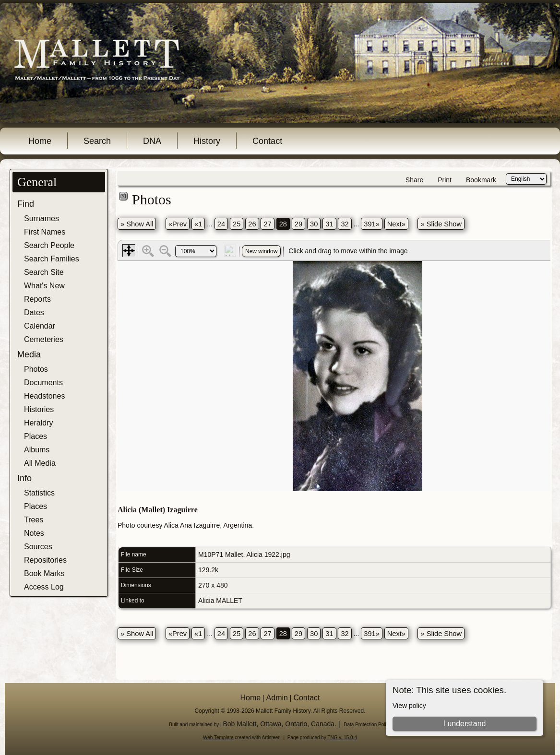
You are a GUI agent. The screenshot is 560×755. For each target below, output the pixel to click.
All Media (40, 463)
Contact (267, 141)
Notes (34, 533)
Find (26, 204)
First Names (45, 232)
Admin (277, 698)
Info (24, 478)
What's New (44, 286)
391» (372, 224)
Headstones (44, 396)
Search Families (52, 259)
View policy (409, 706)
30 (314, 224)
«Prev (178, 224)
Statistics (39, 493)
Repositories (45, 560)
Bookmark (481, 180)
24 (221, 224)
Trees (34, 520)
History (207, 141)
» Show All (137, 224)
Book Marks (44, 573)
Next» (396, 224)
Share (414, 180)
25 (237, 224)
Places (36, 436)
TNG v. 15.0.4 (342, 737)
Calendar (40, 326)
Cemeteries (44, 339)
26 (252, 224)
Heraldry (38, 423)
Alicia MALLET (220, 601)
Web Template (218, 737)
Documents (43, 383)
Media (29, 354)
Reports (37, 299)
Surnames (42, 218)
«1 (198, 224)
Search (97, 141)
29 (298, 224)
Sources (38, 547)
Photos (36, 369)
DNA (152, 141)
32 (345, 224)
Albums (37, 450)
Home (40, 141)
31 (329, 224)
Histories (39, 409)
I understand (465, 724)
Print (445, 180)
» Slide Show (441, 224)
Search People (49, 245)
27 (267, 224)
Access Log (44, 587)
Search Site (44, 272)
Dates (34, 313)
